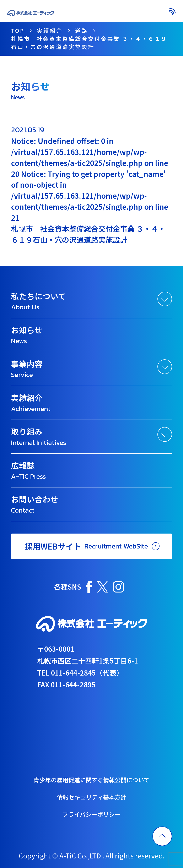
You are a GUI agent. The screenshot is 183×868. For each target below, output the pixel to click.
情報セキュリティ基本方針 (92, 797)
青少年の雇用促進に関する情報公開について (91, 780)
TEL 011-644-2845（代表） (80, 673)
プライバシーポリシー (91, 814)
